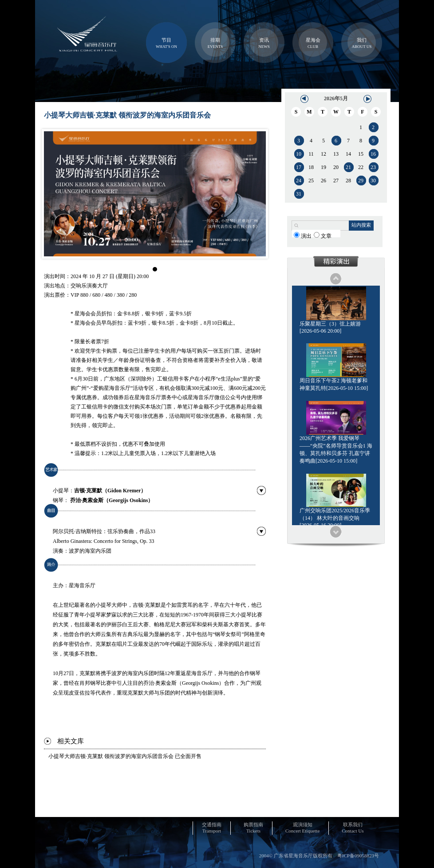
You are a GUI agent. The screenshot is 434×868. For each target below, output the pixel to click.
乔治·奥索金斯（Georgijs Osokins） (112, 500)
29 (361, 181)
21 (348, 167)
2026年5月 (336, 98)
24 (299, 181)
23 (373, 167)
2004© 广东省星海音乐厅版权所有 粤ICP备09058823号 (319, 856)
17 (299, 167)
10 (299, 154)
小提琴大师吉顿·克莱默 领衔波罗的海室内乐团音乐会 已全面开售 (125, 756)
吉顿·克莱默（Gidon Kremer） (110, 491)
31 (299, 194)
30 (373, 181)
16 (373, 154)
